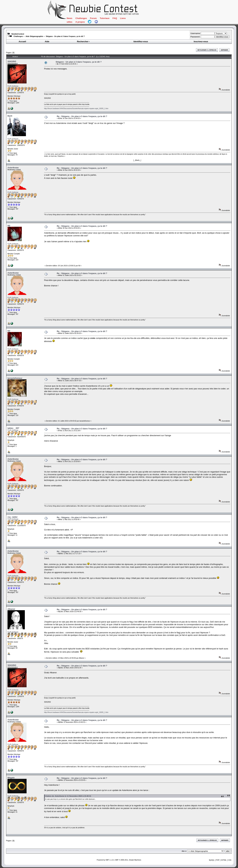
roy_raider (13, 517)
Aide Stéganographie (34, 36)
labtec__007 (13, 428)
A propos (80, 22)
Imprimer (224, 50)
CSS (230, 860)
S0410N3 (12, 61)
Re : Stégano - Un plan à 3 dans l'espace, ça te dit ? (82, 116)
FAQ (115, 18)
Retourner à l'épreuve (207, 50)
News (69, 18)
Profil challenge (13, 86)
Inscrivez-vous (201, 41)
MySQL (212, 860)
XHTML (224, 860)
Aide (47, 41)
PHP (218, 860)
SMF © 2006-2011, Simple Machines (128, 860)
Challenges (81, 18)
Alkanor (11, 609)
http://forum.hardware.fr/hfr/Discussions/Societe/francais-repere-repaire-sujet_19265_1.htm (76, 109)
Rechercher (84, 41)
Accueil (22, 41)
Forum (93, 18)
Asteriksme (13, 168)
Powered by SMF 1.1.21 (105, 860)
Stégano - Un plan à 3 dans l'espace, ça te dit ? (65, 36)
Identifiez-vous (141, 41)
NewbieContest (18, 34)
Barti (10, 116)
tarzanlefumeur (15, 378)
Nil (9, 226)
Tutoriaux (105, 18)
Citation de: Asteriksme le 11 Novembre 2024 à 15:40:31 (68, 796)
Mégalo (11, 778)
